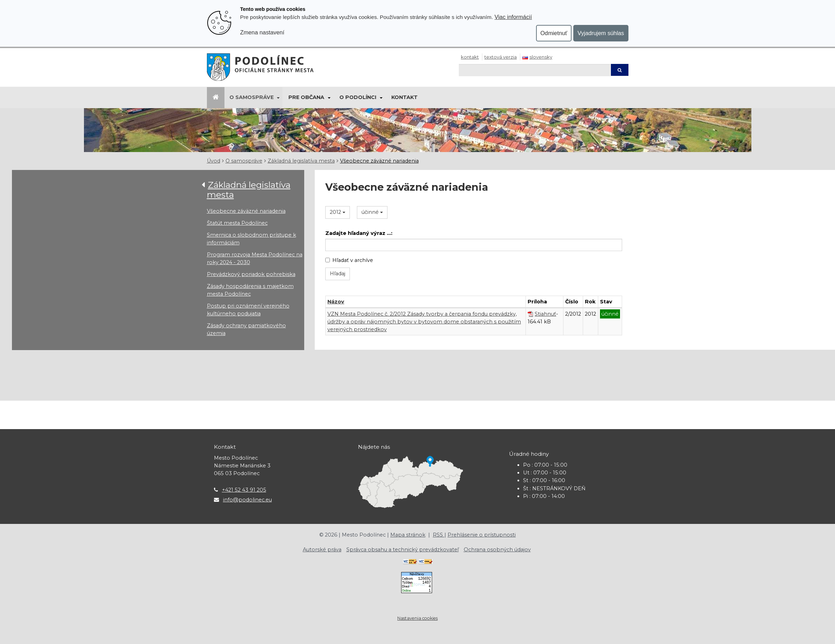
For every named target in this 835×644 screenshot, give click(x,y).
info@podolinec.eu (247, 500)
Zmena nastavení (262, 32)
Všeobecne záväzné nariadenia (379, 161)
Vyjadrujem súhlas (601, 33)
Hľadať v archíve (349, 260)
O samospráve (252, 97)
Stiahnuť (545, 314)
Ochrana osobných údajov (497, 550)
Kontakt (470, 57)
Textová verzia (501, 57)
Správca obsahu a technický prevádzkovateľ (403, 550)
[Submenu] (278, 98)
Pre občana (306, 97)
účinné (372, 212)
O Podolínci (358, 97)
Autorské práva (322, 550)
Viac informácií (513, 17)
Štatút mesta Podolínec (237, 223)
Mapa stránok (408, 535)
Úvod (214, 161)
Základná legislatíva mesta (301, 161)
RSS (439, 535)
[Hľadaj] (535, 70)
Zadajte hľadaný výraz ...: (359, 233)
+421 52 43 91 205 (244, 490)
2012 (338, 212)
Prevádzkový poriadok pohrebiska (251, 274)
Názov (336, 302)
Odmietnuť (554, 33)
